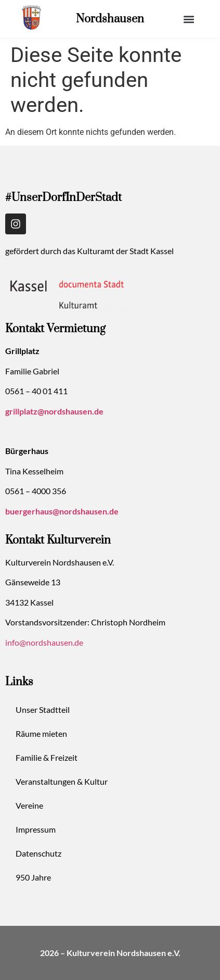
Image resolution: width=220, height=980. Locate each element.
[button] (189, 19)
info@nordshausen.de (44, 642)
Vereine (29, 805)
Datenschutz (38, 853)
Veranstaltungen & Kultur (62, 781)
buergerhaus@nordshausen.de (62, 511)
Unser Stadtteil (43, 709)
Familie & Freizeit (47, 757)
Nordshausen (110, 19)
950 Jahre (33, 877)
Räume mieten (41, 733)
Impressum (36, 829)
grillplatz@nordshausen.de (54, 411)
